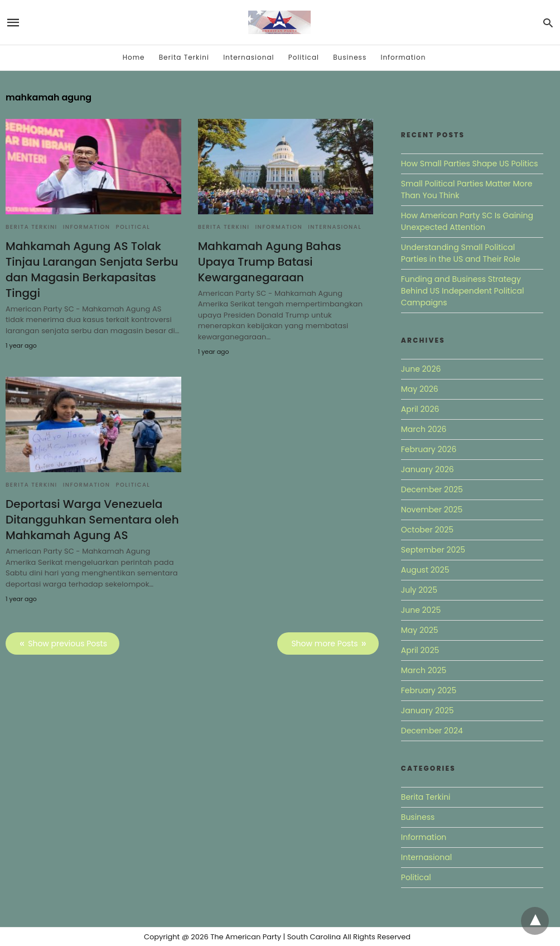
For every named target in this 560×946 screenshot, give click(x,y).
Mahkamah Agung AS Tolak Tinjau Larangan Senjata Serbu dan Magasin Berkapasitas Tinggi (92, 270)
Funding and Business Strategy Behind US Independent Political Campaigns (463, 291)
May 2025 (420, 630)
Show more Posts (324, 644)
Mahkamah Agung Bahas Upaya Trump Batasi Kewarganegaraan (270, 262)
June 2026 (421, 369)
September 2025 (433, 550)
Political (304, 57)
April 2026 (420, 409)
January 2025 (428, 710)
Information (403, 57)
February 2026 (429, 449)
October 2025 (427, 530)
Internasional (248, 57)
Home (134, 57)
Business (350, 57)
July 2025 (419, 590)
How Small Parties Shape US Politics (470, 164)
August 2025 (425, 570)
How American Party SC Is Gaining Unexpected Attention (467, 221)
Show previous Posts (67, 644)
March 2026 (424, 429)
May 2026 (420, 389)
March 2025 (424, 670)
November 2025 (432, 510)
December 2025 (432, 489)
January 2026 (428, 469)
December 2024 (432, 731)
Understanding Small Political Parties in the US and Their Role (461, 253)
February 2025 (429, 690)
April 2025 (420, 650)
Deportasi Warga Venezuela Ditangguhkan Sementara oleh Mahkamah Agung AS (92, 520)
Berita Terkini (184, 57)
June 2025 (421, 610)
